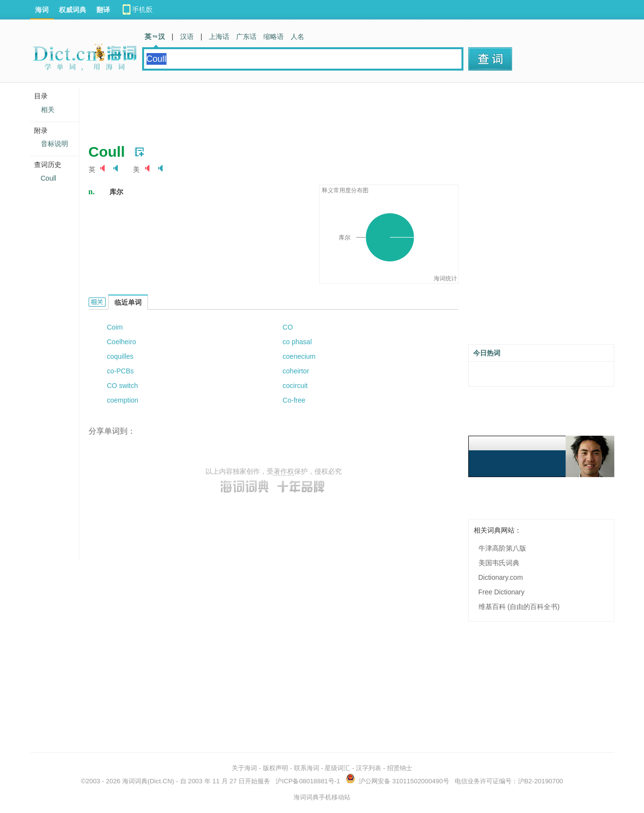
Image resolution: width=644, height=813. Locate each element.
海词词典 (135, 781)
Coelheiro (122, 342)
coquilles (120, 356)
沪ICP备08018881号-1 (308, 781)
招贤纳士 (400, 768)
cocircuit (295, 386)
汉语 (187, 37)
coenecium (299, 356)
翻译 (103, 10)
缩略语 (274, 37)
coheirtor (296, 371)
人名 (297, 37)
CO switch (123, 386)
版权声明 (276, 768)
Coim (115, 327)
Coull (49, 178)
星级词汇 (337, 768)
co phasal (297, 342)
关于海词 (244, 768)
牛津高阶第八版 (502, 548)
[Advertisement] (266, 110)
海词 (42, 10)
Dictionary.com (501, 577)
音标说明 (55, 144)
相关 (48, 110)
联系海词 (307, 768)
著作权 (284, 471)
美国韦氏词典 (499, 563)
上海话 (219, 37)
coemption (123, 400)
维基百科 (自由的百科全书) (519, 607)
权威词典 (73, 10)
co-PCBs (120, 371)
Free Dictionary (502, 592)
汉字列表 (368, 768)
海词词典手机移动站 (322, 797)
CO (288, 327)
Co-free (294, 400)
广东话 (246, 37)
